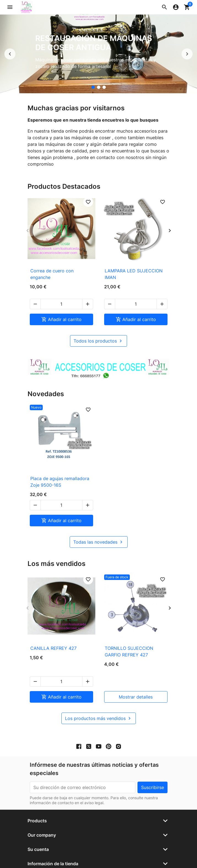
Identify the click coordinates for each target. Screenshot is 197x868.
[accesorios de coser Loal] (99, 87)
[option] (98, 54)
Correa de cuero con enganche (52, 274)
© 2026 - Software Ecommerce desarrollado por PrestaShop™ (98, 858)
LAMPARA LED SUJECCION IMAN (134, 274)
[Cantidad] (61, 297)
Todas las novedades (99, 535)
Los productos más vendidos (99, 699)
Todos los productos (98, 334)
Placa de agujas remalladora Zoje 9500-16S (60, 475)
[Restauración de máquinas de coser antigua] (93, 87)
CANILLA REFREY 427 (53, 642)
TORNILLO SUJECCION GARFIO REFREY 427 (129, 645)
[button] (164, 7)
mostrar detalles (136, 677)
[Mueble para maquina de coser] (104, 87)
